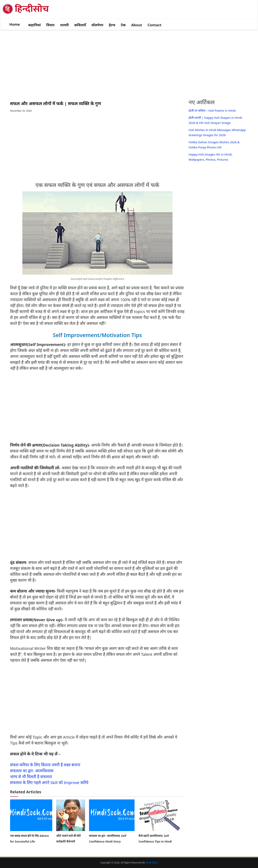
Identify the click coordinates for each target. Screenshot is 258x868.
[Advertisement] (129, 60)
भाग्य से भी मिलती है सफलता (31, 777)
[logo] (28, 14)
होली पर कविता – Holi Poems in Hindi (212, 110)
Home (15, 24)
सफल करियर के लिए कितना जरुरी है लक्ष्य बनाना (45, 765)
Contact (155, 25)
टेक (123, 25)
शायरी (64, 25)
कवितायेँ (80, 25)
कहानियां (34, 25)
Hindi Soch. (152, 863)
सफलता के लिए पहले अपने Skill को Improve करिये (49, 783)
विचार (50, 25)
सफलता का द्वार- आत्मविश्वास (32, 771)
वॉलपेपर (97, 25)
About (137, 25)
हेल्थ (112, 25)
